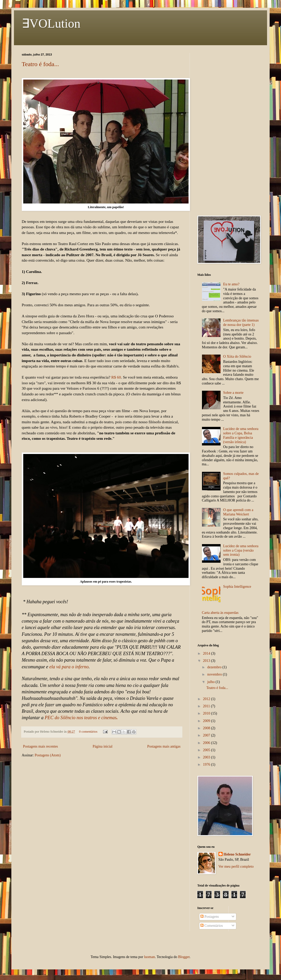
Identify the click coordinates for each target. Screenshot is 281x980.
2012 (207, 699)
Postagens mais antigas (164, 746)
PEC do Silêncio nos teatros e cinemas (81, 718)
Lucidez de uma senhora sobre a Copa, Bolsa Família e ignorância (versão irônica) (241, 435)
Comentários (212, 926)
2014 (207, 653)
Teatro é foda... (40, 64)
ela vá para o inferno (69, 667)
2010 (207, 713)
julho (211, 682)
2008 (207, 728)
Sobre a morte (233, 393)
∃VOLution (51, 23)
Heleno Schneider (237, 854)
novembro (215, 674)
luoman (150, 957)
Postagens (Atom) (48, 755)
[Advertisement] (228, 130)
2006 (207, 743)
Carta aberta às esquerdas (220, 613)
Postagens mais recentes (40, 746)
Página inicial (103, 746)
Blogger (184, 957)
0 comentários (88, 732)
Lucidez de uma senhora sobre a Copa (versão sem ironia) (241, 550)
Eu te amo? (231, 284)
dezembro (215, 667)
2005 (207, 750)
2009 (207, 721)
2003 (207, 757)
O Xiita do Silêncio (237, 356)
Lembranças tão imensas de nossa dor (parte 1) (241, 323)
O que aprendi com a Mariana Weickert (238, 512)
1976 (207, 765)
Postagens (210, 917)
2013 (207, 661)
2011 (207, 706)
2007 (207, 735)
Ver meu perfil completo (236, 867)
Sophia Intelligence (237, 587)
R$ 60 (116, 377)
